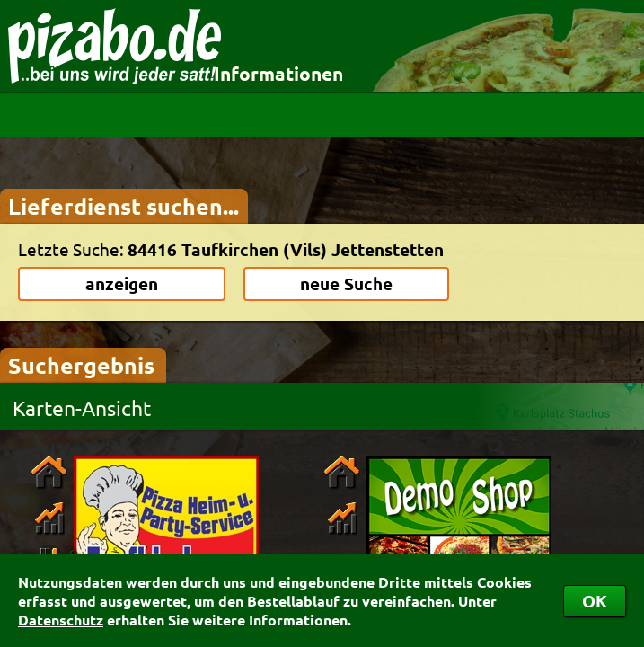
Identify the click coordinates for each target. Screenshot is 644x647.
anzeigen (122, 284)
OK (595, 601)
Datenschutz (61, 620)
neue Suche (346, 284)
